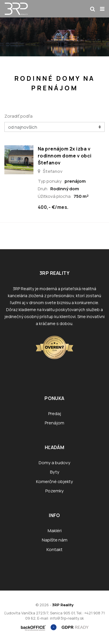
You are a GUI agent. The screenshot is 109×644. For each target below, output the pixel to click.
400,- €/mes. (53, 207)
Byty (55, 472)
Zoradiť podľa (18, 116)
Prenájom (54, 423)
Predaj (55, 414)
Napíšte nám (55, 540)
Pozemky (54, 491)
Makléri (55, 531)
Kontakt (54, 549)
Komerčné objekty (54, 481)
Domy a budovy (54, 463)
